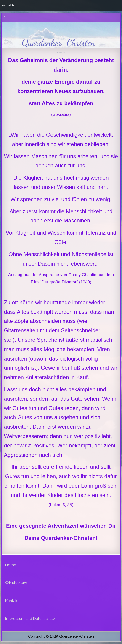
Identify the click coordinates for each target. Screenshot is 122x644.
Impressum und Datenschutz (30, 619)
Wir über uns (16, 583)
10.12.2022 (61, 52)
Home (11, 565)
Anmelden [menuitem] (9, 5)
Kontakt (12, 601)
